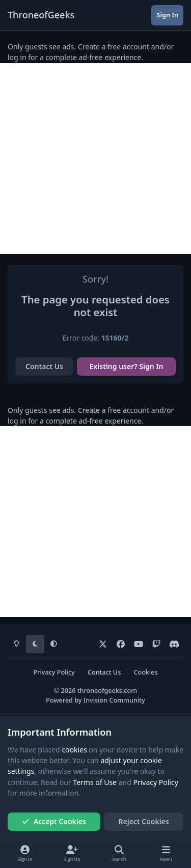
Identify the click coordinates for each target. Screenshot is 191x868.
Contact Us (44, 366)
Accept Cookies (54, 821)
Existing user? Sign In (127, 366)
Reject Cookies (144, 821)
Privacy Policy (54, 672)
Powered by (95, 700)
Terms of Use (95, 782)
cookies (74, 750)
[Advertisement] (95, 159)
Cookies (145, 672)
